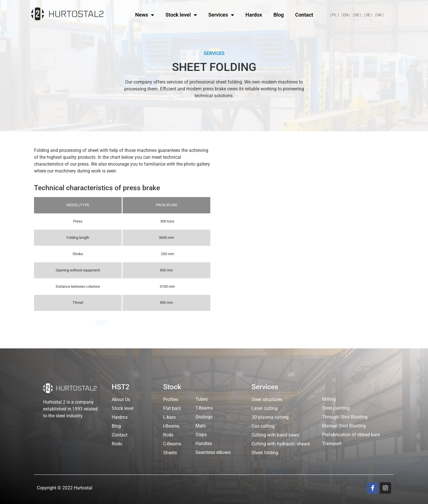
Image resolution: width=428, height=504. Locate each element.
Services (221, 15)
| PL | (334, 15)
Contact (304, 15)
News (145, 15)
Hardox (254, 15)
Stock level (181, 15)
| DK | (379, 15)
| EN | (346, 15)
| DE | (357, 15)
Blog (279, 15)
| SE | (368, 15)
